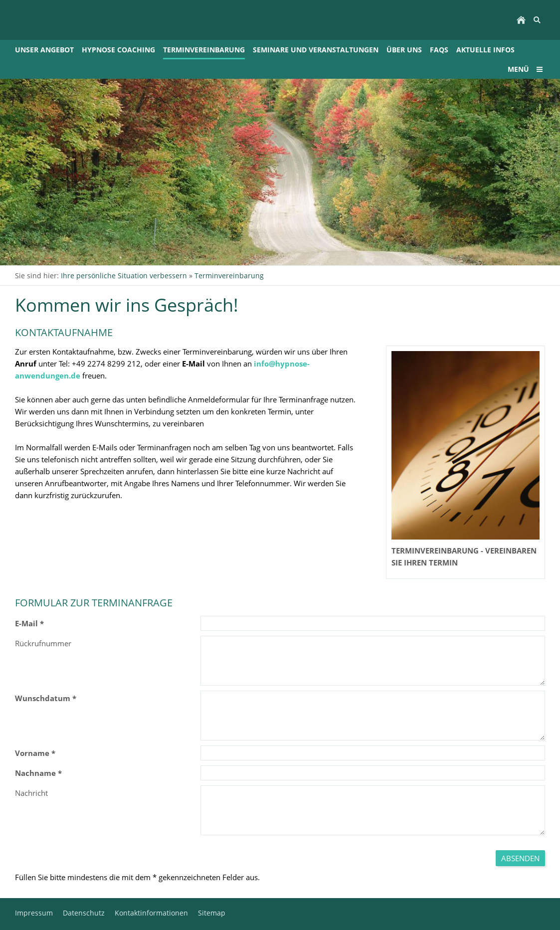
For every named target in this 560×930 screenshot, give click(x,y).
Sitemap (212, 913)
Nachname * (38, 773)
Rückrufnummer (43, 643)
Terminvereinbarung (229, 276)
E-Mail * (29, 623)
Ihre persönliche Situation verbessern (124, 276)
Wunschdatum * (46, 698)
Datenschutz (84, 913)
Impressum (34, 913)
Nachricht (31, 793)
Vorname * (35, 753)
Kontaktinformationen (151, 913)
